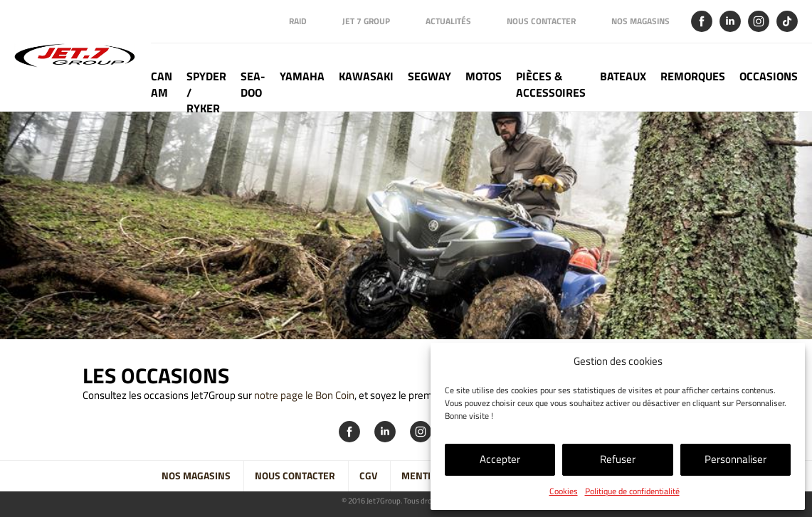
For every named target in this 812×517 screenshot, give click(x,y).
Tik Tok (787, 21)
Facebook (702, 21)
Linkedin (730, 21)
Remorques (693, 76)
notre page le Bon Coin (304, 395)
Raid (298, 21)
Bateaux (623, 76)
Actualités (448, 21)
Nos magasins (640, 21)
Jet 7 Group (366, 21)
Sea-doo (253, 85)
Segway (429, 76)
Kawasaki (366, 76)
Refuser (618, 459)
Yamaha (302, 76)
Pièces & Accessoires (551, 85)
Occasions (769, 76)
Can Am (162, 85)
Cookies (564, 491)
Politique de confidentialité (632, 491)
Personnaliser (735, 459)
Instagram (759, 21)
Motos (484, 76)
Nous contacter (541, 21)
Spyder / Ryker (206, 90)
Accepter (500, 459)
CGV (368, 476)
